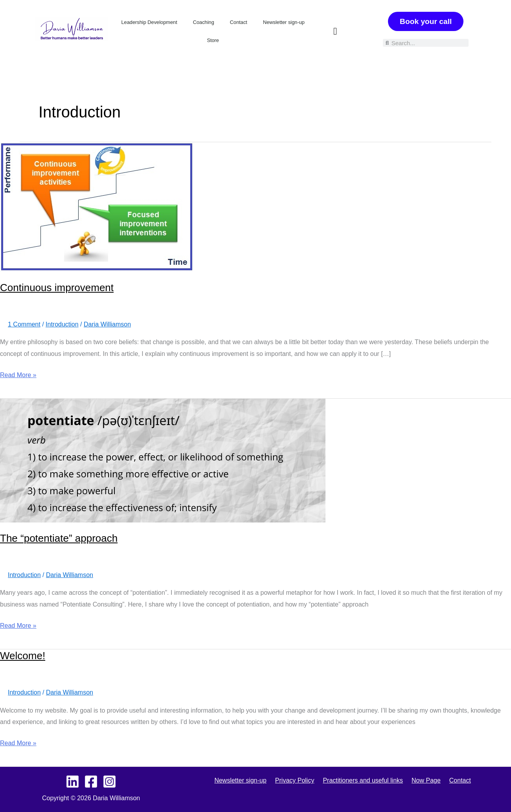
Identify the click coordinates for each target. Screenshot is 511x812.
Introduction (62, 324)
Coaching (204, 22)
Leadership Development (149, 22)
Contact (239, 22)
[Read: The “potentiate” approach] (163, 460)
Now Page (424, 780)
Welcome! (23, 656)
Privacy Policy (297, 780)
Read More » (18, 374)
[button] (335, 31)
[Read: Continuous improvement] (97, 206)
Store (213, 40)
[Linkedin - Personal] (73, 782)
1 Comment (24, 324)
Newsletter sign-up (284, 22)
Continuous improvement (57, 288)
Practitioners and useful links (363, 780)
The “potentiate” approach (59, 538)
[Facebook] (91, 782)
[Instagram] (109, 782)
